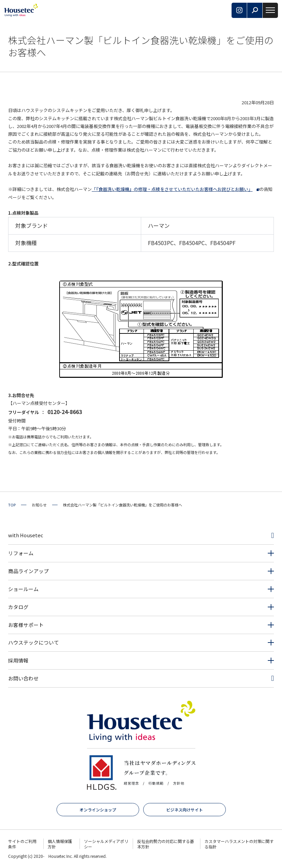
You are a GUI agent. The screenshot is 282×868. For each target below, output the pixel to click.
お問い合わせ (23, 678)
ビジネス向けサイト (185, 810)
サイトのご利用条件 (22, 844)
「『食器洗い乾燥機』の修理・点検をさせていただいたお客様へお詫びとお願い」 (172, 189)
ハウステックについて (34, 642)
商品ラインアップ (28, 571)
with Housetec (26, 535)
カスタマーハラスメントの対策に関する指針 (239, 844)
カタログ (18, 607)
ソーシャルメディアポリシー (106, 844)
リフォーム (21, 553)
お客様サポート (26, 625)
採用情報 (18, 660)
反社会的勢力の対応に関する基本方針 (166, 844)
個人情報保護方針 (60, 844)
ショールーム (23, 589)
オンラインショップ (98, 810)
